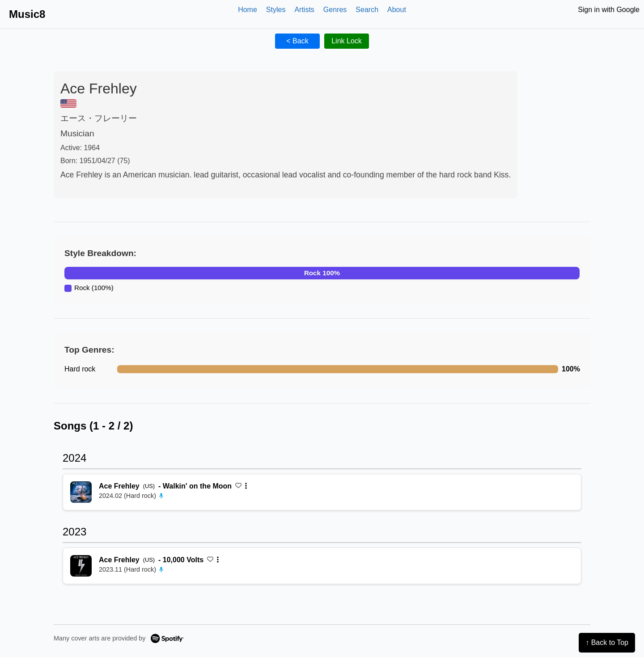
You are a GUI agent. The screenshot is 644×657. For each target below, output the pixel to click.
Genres (335, 10)
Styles (276, 10)
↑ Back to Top (607, 642)
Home (248, 10)
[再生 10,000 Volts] (81, 566)
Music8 (27, 14)
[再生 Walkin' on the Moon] (81, 492)
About (397, 10)
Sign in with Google (609, 10)
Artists (304, 10)
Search (367, 10)
